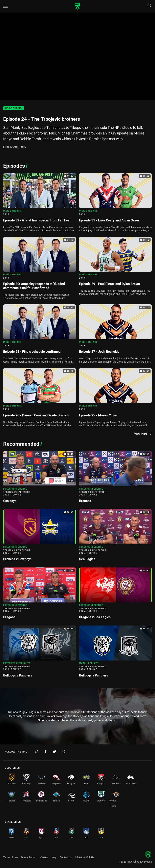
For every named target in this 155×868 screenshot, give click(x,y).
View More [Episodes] (143, 434)
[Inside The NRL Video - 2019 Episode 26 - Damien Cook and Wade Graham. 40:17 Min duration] (40, 398)
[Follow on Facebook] (46, 752)
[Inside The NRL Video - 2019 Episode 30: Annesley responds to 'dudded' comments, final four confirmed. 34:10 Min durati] (40, 269)
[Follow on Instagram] (63, 752)
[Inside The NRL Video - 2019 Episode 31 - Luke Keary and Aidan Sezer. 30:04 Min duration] (115, 203)
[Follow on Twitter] (54, 752)
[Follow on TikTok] (37, 752)
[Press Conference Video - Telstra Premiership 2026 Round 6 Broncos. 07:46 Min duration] (115, 478)
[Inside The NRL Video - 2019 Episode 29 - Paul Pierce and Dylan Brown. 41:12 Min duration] (115, 267)
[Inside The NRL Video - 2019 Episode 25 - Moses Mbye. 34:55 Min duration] (115, 398)
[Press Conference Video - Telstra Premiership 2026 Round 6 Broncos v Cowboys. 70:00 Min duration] (40, 537)
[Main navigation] (5, 6)
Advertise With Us (84, 857)
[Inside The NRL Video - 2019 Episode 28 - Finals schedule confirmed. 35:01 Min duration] (40, 335)
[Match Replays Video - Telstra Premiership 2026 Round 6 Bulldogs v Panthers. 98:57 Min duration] (115, 653)
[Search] (150, 6)
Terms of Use (10, 857)
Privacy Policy (28, 857)
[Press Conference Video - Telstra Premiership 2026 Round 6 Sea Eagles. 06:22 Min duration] (115, 537)
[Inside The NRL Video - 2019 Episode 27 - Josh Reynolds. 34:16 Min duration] (115, 335)
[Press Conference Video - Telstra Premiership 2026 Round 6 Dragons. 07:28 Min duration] (40, 595)
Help (54, 857)
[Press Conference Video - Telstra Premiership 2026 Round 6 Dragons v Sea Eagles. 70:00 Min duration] (115, 595)
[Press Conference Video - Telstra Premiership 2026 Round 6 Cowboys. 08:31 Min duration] (40, 478)
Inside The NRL (14, 108)
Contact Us (66, 857)
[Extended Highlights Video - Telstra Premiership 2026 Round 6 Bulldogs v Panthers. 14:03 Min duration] (40, 653)
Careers (44, 857)
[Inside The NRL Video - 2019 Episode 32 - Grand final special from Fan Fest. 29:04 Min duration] (40, 203)
